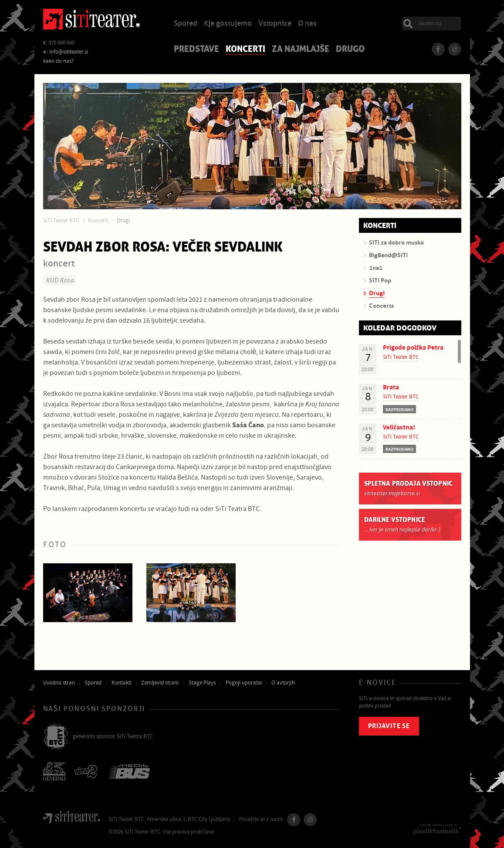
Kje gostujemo (228, 24)
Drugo (350, 50)
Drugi (123, 221)
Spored (186, 24)
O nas (307, 24)
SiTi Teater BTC (61, 221)
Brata (391, 387)
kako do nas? (59, 61)
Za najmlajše (301, 50)
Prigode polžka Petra (413, 348)
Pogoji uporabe (244, 683)
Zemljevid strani (160, 683)
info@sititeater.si (69, 52)
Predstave (196, 50)
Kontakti (122, 683)
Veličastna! (399, 427)
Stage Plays (202, 683)
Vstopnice (275, 24)
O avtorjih (283, 683)
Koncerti (245, 50)
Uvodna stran (59, 683)
